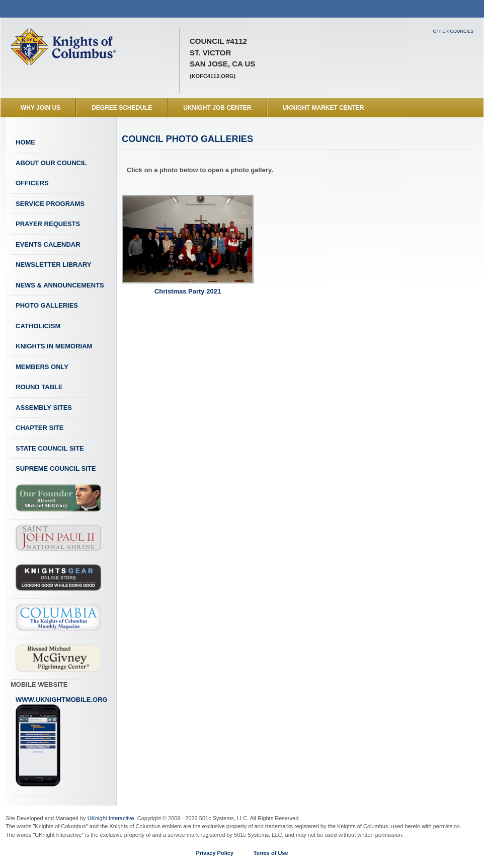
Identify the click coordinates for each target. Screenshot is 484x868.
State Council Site (50, 448)
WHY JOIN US (41, 108)
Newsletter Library (53, 265)
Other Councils (453, 31)
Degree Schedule (122, 108)
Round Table (39, 387)
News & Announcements (60, 285)
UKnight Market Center (324, 108)
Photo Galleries (47, 305)
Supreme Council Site (56, 468)
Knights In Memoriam (54, 346)
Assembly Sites (44, 408)
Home (25, 142)
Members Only (42, 367)
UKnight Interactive (111, 818)
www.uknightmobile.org (62, 742)
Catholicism (38, 326)
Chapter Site (39, 428)
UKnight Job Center (217, 108)
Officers (32, 183)
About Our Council (51, 163)
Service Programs (50, 204)
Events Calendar (48, 244)
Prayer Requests (48, 224)
